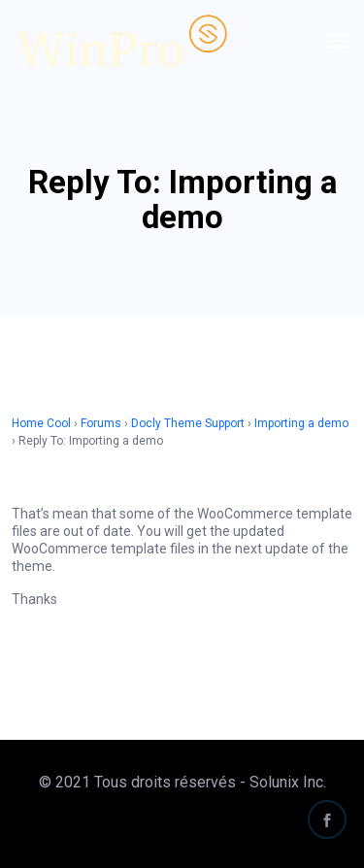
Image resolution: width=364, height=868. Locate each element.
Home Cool (41, 423)
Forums (101, 423)
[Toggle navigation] (338, 41)
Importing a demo (301, 423)
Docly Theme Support (188, 423)
